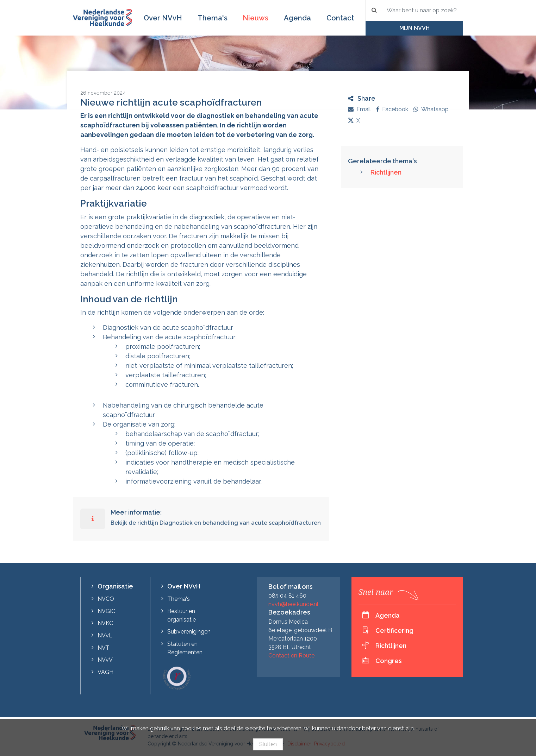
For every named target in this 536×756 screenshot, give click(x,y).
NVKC (105, 623)
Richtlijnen (386, 172)
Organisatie (115, 586)
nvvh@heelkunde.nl (293, 604)
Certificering (394, 631)
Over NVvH (163, 18)
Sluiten (268, 744)
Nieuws (255, 18)
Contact (340, 18)
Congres (389, 661)
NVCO (106, 599)
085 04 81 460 (287, 596)
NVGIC (106, 611)
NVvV (105, 660)
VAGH (105, 672)
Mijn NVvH (415, 28)
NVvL (105, 635)
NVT (104, 648)
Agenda (297, 18)
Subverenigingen (189, 632)
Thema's (213, 18)
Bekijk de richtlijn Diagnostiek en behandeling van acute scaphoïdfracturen (216, 523)
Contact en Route (291, 656)
